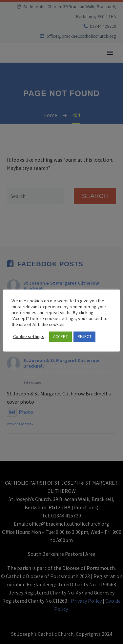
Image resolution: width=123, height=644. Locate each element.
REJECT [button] (84, 337)
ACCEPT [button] (61, 337)
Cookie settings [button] (29, 336)
